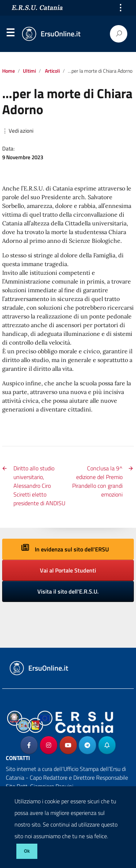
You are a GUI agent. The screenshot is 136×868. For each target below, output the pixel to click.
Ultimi (29, 71)
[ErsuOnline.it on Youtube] (68, 745)
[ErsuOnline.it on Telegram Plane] (87, 745)
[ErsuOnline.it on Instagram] (49, 745)
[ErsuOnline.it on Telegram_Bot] (107, 745)
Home (9, 71)
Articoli (52, 71)
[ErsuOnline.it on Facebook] (29, 745)
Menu (10, 34)
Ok (27, 851)
